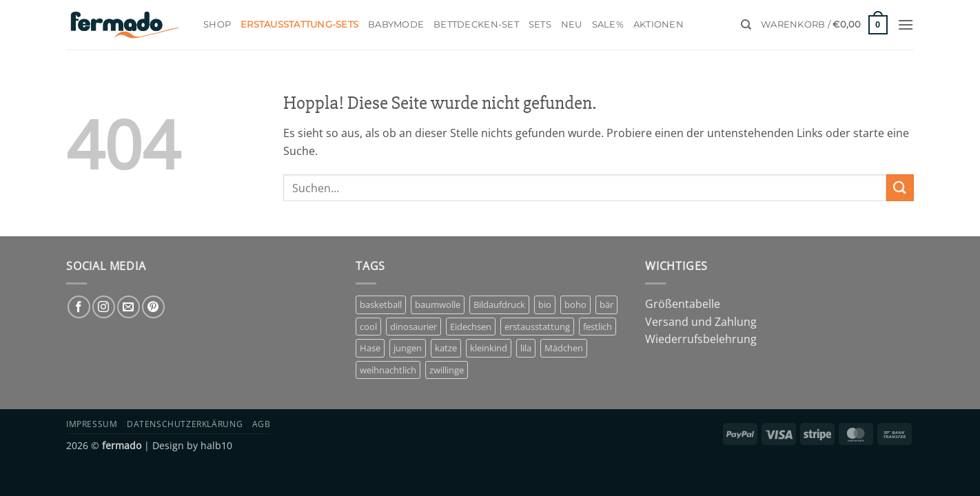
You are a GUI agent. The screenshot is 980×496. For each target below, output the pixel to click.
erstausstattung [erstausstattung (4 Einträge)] (537, 327)
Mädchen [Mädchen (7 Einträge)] (564, 348)
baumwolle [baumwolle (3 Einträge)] (438, 304)
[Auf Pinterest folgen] (153, 307)
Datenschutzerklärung (185, 424)
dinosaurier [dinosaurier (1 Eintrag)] (414, 327)
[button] (824, 25)
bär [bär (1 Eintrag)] (606, 304)
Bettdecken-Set (476, 24)
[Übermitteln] (900, 188)
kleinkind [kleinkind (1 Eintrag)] (489, 348)
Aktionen (659, 24)
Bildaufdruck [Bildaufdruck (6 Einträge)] (499, 304)
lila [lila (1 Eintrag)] (526, 348)
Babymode (396, 24)
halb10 (216, 445)
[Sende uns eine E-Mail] (129, 307)
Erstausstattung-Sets (299, 24)
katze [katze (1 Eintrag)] (446, 348)
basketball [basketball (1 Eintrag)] (381, 304)
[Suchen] (746, 25)
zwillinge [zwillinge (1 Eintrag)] (447, 370)
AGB (262, 424)
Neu (572, 24)
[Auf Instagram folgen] (104, 307)
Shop (217, 24)
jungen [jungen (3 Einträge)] (408, 348)
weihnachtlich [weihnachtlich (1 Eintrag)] (388, 370)
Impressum (92, 424)
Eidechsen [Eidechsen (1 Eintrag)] (471, 327)
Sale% (608, 24)
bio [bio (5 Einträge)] (545, 304)
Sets (540, 24)
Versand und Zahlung (701, 322)
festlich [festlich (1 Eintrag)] (598, 327)
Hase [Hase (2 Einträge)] (370, 348)
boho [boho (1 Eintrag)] (575, 304)
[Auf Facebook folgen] (79, 307)
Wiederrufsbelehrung (701, 339)
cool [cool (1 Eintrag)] (368, 327)
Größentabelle (683, 304)
